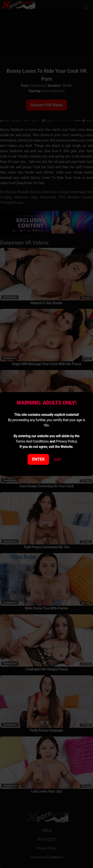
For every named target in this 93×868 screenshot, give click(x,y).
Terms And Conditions (32, 441)
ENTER (38, 459)
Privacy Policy (66, 441)
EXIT (58, 460)
